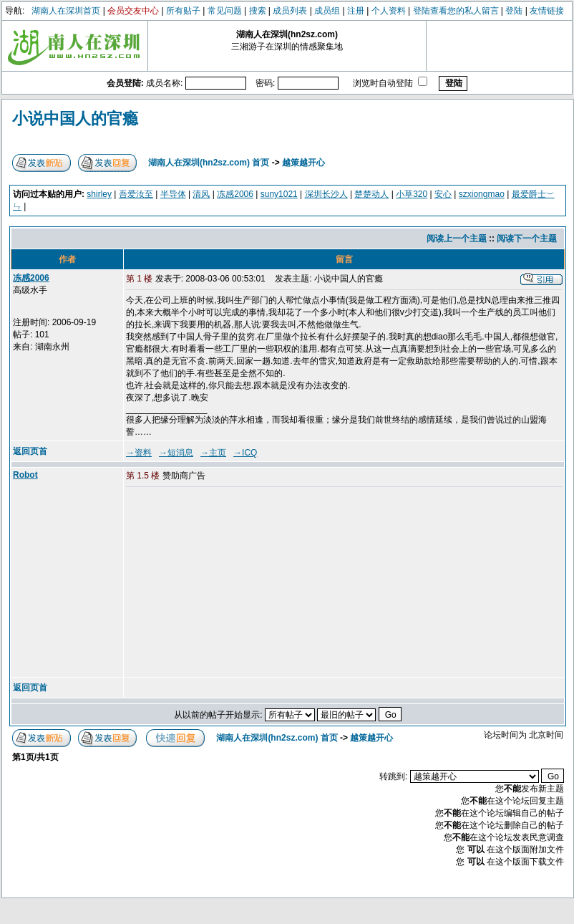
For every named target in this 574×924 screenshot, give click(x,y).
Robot (25, 475)
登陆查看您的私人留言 (456, 11)
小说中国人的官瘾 (75, 119)
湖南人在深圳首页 (66, 11)
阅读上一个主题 (457, 239)
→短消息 (176, 453)
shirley (99, 194)
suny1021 (279, 194)
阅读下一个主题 (527, 239)
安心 (443, 194)
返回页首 (30, 451)
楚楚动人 (371, 194)
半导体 (173, 194)
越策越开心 (303, 163)
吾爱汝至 (136, 194)
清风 (201, 194)
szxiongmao (482, 194)
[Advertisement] (235, 583)
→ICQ (245, 453)
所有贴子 (183, 11)
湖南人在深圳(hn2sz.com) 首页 (209, 163)
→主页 (213, 453)
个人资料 (389, 11)
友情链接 (547, 11)
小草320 (412, 194)
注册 (356, 11)
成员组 (327, 11)
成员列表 (290, 11)
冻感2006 (235, 194)
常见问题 (225, 11)
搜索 (258, 11)
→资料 (139, 453)
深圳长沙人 (326, 194)
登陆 (514, 11)
